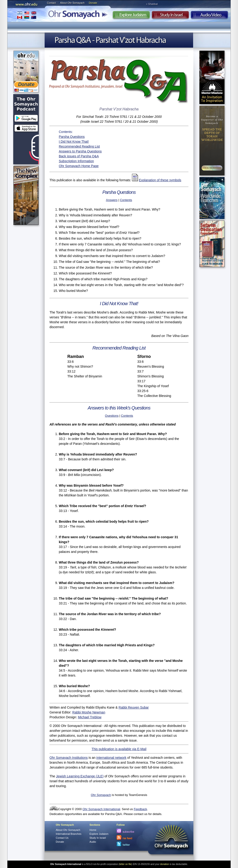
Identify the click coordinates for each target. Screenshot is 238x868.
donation (165, 864)
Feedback (140, 809)
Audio (210, 16)
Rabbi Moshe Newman (89, 712)
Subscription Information (76, 161)
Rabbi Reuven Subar (134, 707)
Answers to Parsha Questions (80, 151)
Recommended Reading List (79, 146)
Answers (112, 200)
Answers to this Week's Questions (119, 408)
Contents (126, 200)
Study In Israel (98, 838)
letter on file (126, 864)
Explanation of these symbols (160, 180)
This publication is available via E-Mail (119, 749)
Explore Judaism (131, 16)
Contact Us (62, 838)
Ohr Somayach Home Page (79, 166)
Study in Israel (170, 16)
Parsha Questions (72, 137)
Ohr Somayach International (101, 809)
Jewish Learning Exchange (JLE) (80, 776)
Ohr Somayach (101, 795)
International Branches (27, 15)
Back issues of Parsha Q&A (79, 156)
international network (111, 758)
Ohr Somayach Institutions (69, 758)
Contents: (66, 132)
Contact (51, 3)
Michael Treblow (90, 717)
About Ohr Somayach (72, 3)
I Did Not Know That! (74, 142)
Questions (112, 416)
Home (93, 830)
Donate (93, 3)
